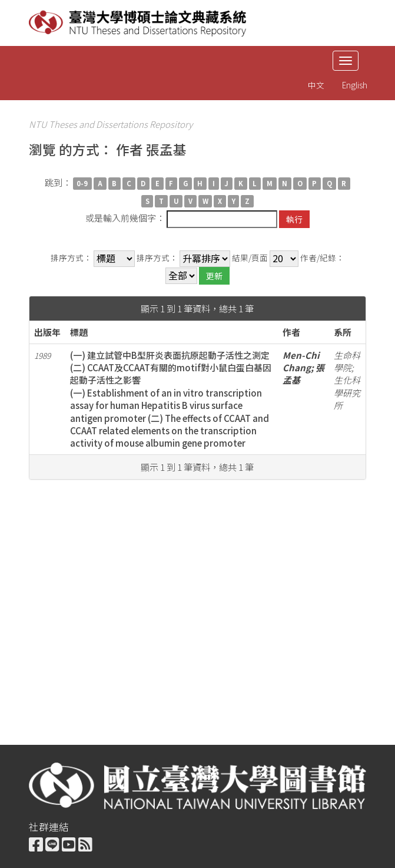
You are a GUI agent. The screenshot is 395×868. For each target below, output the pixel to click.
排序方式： (71, 258)
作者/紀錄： (322, 258)
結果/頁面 (250, 258)
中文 (316, 85)
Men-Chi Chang (301, 361)
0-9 (82, 183)
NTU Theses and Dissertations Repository (111, 124)
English (355, 85)
